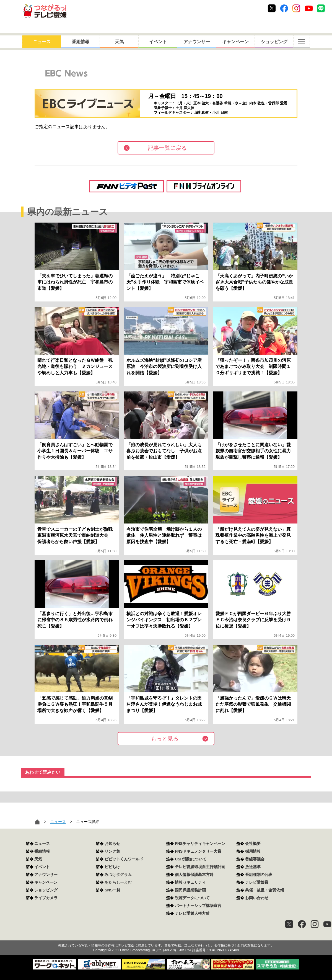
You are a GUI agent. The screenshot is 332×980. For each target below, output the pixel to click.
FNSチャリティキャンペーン (200, 844)
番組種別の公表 (259, 875)
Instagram (296, 8)
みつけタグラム (118, 875)
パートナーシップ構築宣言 (198, 906)
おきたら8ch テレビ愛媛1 (45, 11)
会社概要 (253, 844)
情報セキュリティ (190, 882)
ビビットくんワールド (124, 859)
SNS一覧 (112, 890)
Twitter (272, 8)
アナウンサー (197, 42)
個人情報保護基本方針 (194, 875)
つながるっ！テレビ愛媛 (166, 936)
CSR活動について (191, 859)
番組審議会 (255, 859)
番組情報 (81, 42)
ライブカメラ (46, 898)
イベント (158, 42)
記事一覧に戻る (167, 148)
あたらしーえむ (118, 882)
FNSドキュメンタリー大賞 (198, 851)
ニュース (42, 42)
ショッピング (274, 42)
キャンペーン (235, 42)
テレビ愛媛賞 (257, 882)
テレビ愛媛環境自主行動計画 (200, 867)
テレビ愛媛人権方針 (192, 913)
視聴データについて (192, 898)
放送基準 (253, 867)
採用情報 (253, 851)
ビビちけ (112, 867)
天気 (119, 42)
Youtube (309, 8)
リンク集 (112, 851)
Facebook (284, 8)
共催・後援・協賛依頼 (264, 890)
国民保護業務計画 (190, 890)
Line (321, 8)
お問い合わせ (257, 898)
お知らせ (112, 844)
